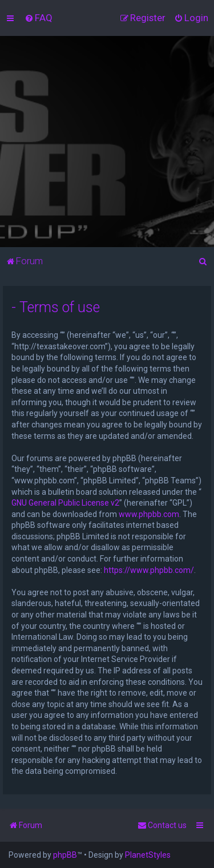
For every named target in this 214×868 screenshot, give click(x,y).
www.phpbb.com (149, 514)
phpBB (65, 855)
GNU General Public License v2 (65, 503)
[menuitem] (39, 18)
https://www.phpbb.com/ (149, 570)
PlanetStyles (148, 855)
